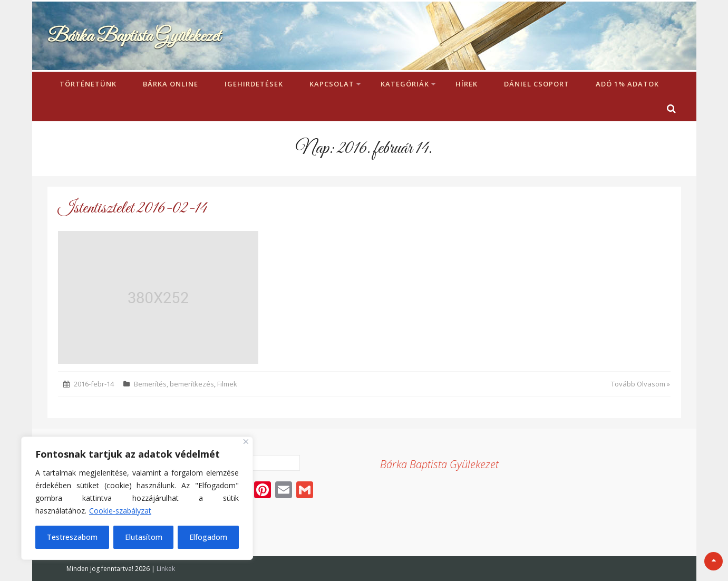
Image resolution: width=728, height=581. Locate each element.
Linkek (166, 569)
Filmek (227, 384)
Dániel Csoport (537, 84)
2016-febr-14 (94, 384)
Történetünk (88, 84)
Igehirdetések (254, 84)
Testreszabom (72, 537)
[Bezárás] (246, 442)
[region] (137, 498)
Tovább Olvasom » (640, 384)
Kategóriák (405, 84)
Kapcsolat (332, 84)
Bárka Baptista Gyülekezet (134, 37)
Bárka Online (171, 84)
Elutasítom (144, 537)
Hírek (467, 84)
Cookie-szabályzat (120, 511)
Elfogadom (208, 537)
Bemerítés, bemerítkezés (174, 384)
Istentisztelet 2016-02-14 (133, 209)
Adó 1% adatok (627, 84)
